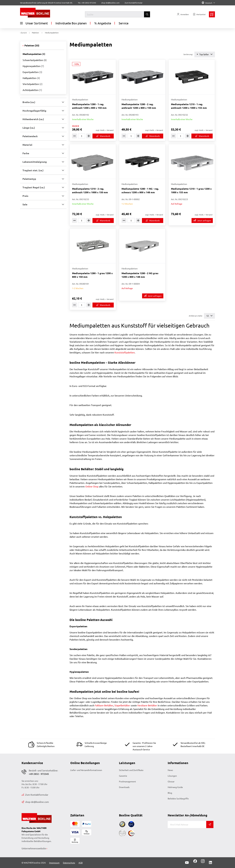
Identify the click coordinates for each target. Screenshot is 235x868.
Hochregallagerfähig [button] (34, 111)
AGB (81, 863)
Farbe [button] (26, 153)
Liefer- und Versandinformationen (86, 770)
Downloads (124, 787)
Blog (170, 793)
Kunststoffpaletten (125, 352)
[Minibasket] (212, 14)
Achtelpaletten (32, 90)
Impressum (54, 863)
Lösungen (172, 776)
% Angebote (103, 23)
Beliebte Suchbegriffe (178, 798)
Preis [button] (25, 196)
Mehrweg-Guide (175, 787)
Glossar (171, 781)
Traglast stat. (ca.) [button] (33, 170)
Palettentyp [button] (29, 179)
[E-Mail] (187, 824)
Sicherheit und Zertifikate (131, 770)
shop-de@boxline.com (35, 802)
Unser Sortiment (34, 23)
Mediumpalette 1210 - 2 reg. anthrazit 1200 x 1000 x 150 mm (90, 190)
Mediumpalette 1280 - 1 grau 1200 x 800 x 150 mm (92, 275)
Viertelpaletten (33, 84)
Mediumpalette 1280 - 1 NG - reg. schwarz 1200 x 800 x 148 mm (140, 190)
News (170, 770)
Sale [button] (25, 204)
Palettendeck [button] (30, 136)
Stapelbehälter (122, 705)
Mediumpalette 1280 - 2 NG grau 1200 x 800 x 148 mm (140, 275)
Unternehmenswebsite (34, 848)
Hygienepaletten (33, 66)
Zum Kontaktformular (134, 3)
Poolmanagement (127, 781)
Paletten (32, 45)
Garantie (123, 776)
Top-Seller (205, 54)
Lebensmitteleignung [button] (35, 162)
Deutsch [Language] (208, 3)
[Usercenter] (183, 14)
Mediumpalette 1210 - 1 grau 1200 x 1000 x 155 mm (191, 190)
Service (124, 23)
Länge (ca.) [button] (29, 128)
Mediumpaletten (34, 54)
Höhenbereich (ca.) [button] (33, 119)
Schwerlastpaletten (35, 60)
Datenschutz (69, 863)
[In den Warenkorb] (103, 136)
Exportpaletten (32, 72)
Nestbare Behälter (147, 705)
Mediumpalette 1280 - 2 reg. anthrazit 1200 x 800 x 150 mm (139, 106)
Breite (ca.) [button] (29, 102)
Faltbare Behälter (104, 705)
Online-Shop (92, 486)
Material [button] (27, 145)
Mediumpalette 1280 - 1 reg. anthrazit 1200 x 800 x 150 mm (89, 106)
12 (209, 316)
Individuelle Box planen (71, 23)
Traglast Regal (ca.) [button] (34, 187)
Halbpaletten (31, 78)
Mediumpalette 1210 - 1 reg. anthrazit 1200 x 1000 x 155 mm (189, 106)
